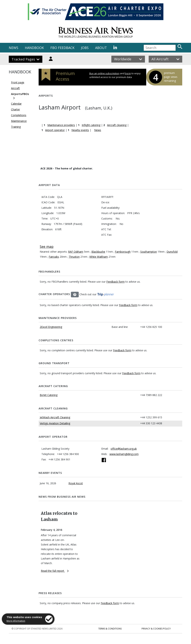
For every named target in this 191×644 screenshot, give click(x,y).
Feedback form (115, 282)
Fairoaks (54, 257)
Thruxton (74, 257)
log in (128, 73)
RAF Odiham (76, 252)
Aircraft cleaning (117, 125)
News (98, 130)
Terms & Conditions (110, 629)
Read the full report (55, 571)
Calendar (16, 104)
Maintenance (19, 121)
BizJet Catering (49, 395)
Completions (19, 115)
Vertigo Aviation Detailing (55, 423)
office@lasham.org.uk (124, 449)
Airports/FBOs (20, 94)
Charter (15, 109)
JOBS (85, 48)
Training (16, 127)
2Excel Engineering (51, 327)
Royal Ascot (76, 483)
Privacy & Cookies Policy (156, 629)
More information (16, 621)
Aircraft (15, 88)
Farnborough (123, 252)
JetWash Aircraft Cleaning (55, 417)
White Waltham (99, 257)
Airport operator (55, 130)
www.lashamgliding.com (124, 454)
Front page (18, 82)
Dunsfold (172, 252)
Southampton (149, 252)
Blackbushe (98, 252)
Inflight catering (91, 125)
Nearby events (80, 130)
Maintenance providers (61, 125)
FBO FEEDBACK (62, 48)
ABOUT (101, 48)
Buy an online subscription (104, 73)
